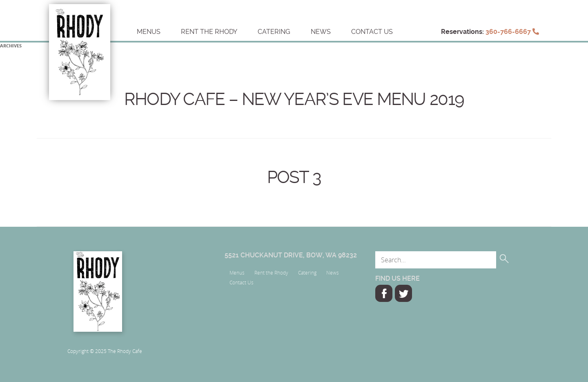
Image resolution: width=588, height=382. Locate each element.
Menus (149, 32)
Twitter (403, 293)
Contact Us (372, 32)
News (321, 32)
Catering (274, 32)
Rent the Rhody (209, 32)
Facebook (384, 293)
